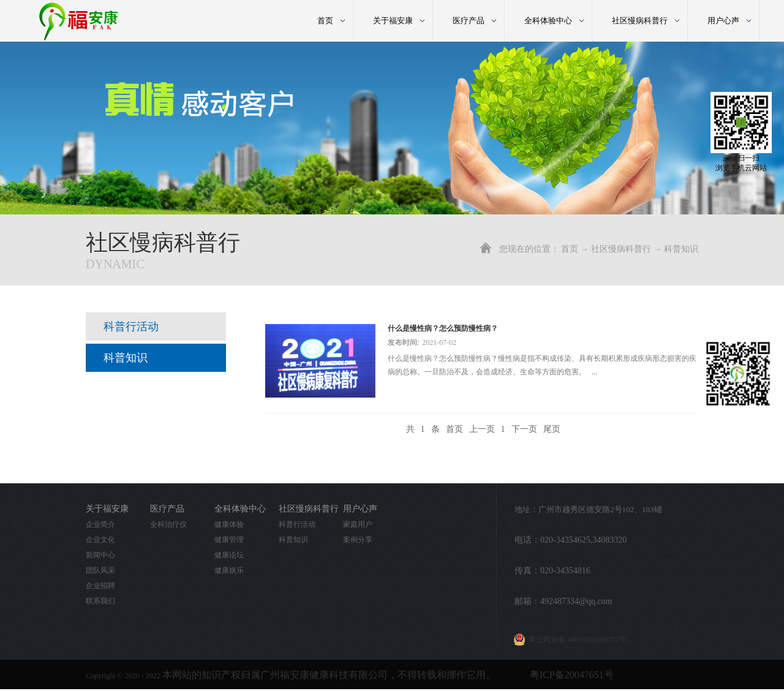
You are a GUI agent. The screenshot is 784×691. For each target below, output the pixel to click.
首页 (325, 21)
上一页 (482, 429)
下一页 (524, 429)
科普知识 (681, 249)
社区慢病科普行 (621, 249)
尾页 (552, 429)
